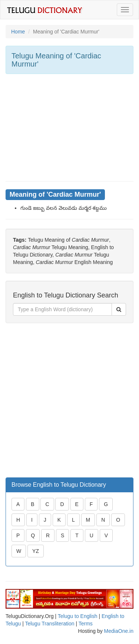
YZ (36, 551)
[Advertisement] (69, 128)
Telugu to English (78, 616)
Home (18, 32)
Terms (86, 624)
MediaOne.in (119, 631)
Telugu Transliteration (49, 624)
